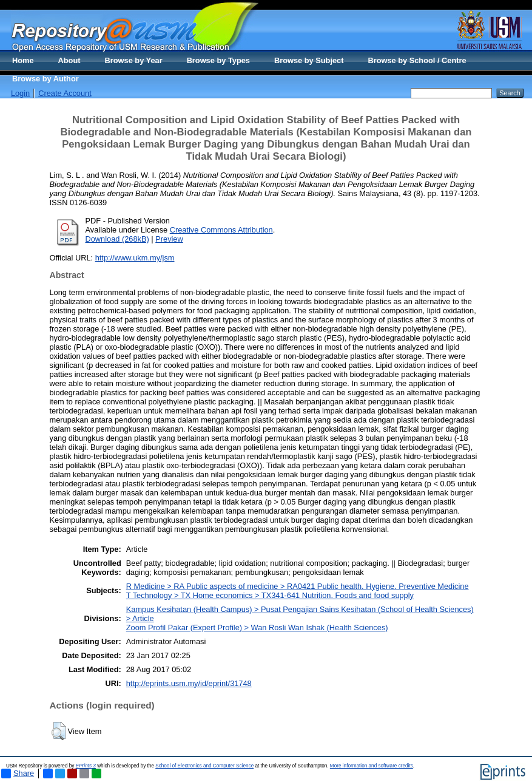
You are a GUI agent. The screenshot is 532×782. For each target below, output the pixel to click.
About (69, 60)
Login (20, 93)
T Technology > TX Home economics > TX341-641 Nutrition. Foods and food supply (270, 595)
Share (18, 773)
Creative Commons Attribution (221, 230)
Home (23, 60)
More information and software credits (372, 766)
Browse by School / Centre (417, 60)
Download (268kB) (117, 239)
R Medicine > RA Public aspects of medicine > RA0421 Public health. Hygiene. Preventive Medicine (298, 586)
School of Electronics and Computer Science (204, 766)
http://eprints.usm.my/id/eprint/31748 (189, 683)
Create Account (65, 93)
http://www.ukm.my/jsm (135, 258)
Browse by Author (45, 79)
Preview (169, 239)
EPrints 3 (86, 766)
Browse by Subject (309, 60)
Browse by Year (134, 60)
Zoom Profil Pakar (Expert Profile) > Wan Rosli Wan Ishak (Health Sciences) (257, 627)
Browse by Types (218, 60)
